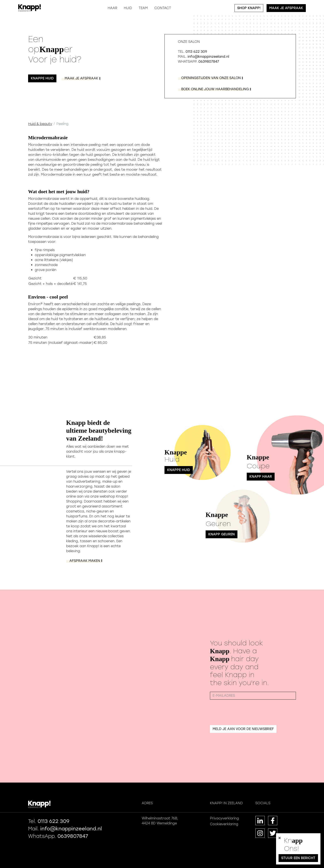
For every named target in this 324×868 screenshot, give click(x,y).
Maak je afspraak (286, 8)
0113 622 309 (196, 52)
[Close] (280, 844)
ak (81, 78)
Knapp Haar (261, 477)
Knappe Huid (179, 470)
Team (143, 8)
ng (215, 89)
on (211, 78)
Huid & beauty (40, 124)
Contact (163, 8)
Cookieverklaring (224, 824)
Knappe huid (42, 78)
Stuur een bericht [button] (298, 858)
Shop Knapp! (249, 8)
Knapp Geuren (222, 534)
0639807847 (209, 62)
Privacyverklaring (224, 818)
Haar (112, 8)
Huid (128, 8)
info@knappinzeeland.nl (208, 57)
